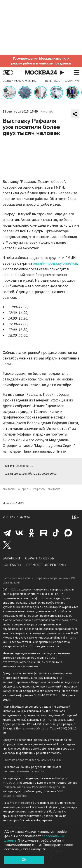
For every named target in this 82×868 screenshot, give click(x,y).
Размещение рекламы (46, 565)
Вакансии (11, 558)
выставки (9, 489)
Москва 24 (41, 73)
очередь (24, 489)
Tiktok (56, 533)
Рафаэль (39, 489)
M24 (27, 517)
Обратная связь (40, 558)
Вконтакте (19, 533)
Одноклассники (31, 533)
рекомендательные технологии (24, 771)
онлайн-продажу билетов (55, 263)
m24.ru (14, 590)
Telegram (7, 533)
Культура (47, 112)
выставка (54, 489)
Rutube (44, 533)
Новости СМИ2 (13, 503)
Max (68, 533)
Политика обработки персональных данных (32, 760)
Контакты (12, 565)
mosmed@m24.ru (37, 729)
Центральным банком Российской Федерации (34, 787)
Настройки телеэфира (18, 578)
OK (24, 860)
